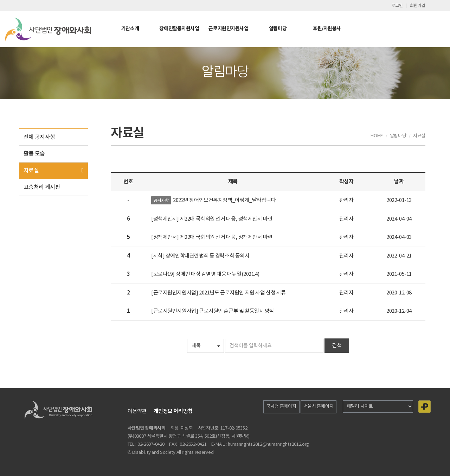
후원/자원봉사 (327, 29)
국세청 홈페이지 (281, 407)
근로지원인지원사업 (228, 29)
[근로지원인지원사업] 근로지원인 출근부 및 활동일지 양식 (213, 311)
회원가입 (418, 6)
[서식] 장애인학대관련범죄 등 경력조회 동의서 (200, 256)
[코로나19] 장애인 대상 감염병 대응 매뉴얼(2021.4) (205, 274)
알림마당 (278, 29)
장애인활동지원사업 (179, 29)
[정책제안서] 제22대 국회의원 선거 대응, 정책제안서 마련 (212, 219)
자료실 (31, 171)
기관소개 (130, 29)
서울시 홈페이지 (319, 407)
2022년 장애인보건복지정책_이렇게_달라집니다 (224, 200)
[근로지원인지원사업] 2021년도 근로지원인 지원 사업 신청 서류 (218, 293)
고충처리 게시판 (42, 187)
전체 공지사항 (39, 137)
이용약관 (137, 411)
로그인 (397, 6)
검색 (337, 346)
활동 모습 (34, 154)
